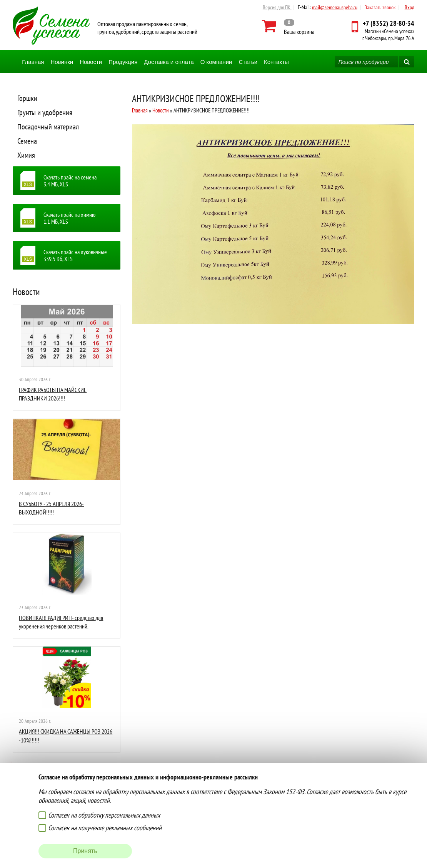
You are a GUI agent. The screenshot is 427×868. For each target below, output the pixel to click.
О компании (216, 62)
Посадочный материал (48, 127)
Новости (91, 62)
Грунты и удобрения (45, 112)
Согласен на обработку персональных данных (104, 815)
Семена (27, 141)
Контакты (276, 62)
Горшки (27, 98)
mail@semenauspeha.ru (335, 7)
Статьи (248, 62)
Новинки (62, 62)
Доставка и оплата (169, 62)
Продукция (123, 62)
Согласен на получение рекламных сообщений (105, 828)
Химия (26, 155)
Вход (409, 7)
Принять (85, 851)
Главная (33, 62)
